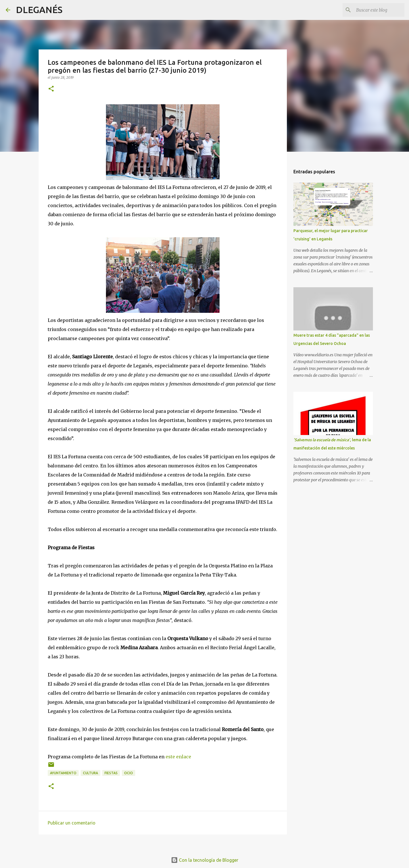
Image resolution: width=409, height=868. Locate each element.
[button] (51, 89)
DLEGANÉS (39, 10)
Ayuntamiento (63, 773)
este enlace (178, 757)
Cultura (90, 773)
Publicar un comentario (72, 823)
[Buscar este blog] (375, 10)
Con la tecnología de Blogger (205, 860)
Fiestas (111, 773)
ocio (129, 773)
